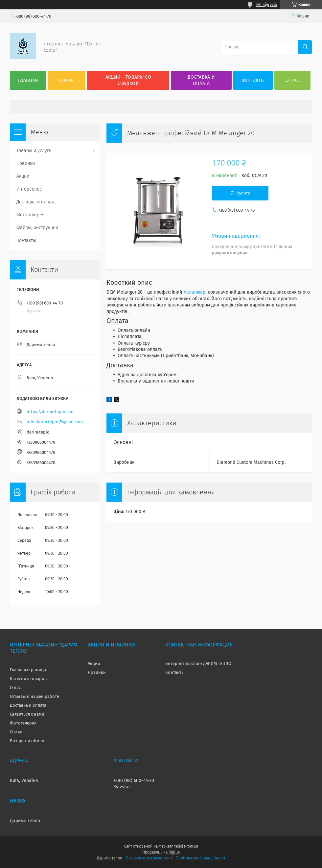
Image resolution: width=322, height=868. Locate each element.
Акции (23, 176)
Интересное (29, 189)
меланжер (194, 292)
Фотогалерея (31, 215)
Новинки (26, 163)
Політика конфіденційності (200, 858)
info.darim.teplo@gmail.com (55, 422)
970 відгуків (266, 5)
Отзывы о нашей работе (34, 696)
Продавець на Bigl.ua (161, 852)
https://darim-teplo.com (51, 412)
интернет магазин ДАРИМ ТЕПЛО (198, 663)
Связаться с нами (27, 714)
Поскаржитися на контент (149, 858)
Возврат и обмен (27, 741)
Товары (66, 80)
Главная (28, 80)
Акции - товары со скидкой (128, 80)
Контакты (253, 80)
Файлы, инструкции (37, 228)
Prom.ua (191, 846)
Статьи (16, 732)
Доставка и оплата (201, 80)
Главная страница (28, 670)
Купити (243, 193)
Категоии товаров (28, 679)
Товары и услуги (34, 151)
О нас (292, 80)
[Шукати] (305, 47)
